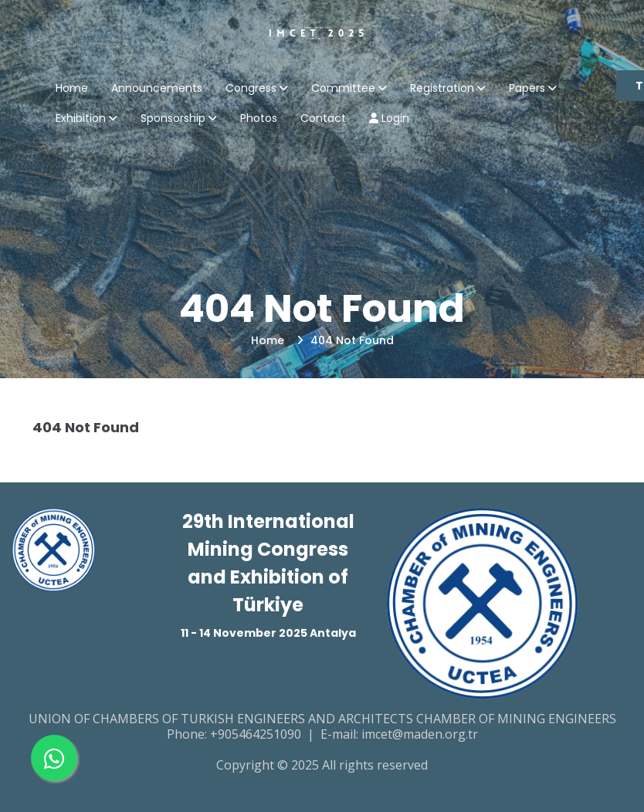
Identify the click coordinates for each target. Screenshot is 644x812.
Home (72, 89)
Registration (442, 89)
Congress (251, 89)
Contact (323, 119)
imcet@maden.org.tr (420, 734)
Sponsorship (173, 119)
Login (389, 119)
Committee (343, 89)
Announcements (157, 89)
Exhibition (81, 119)
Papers (527, 89)
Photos (259, 119)
